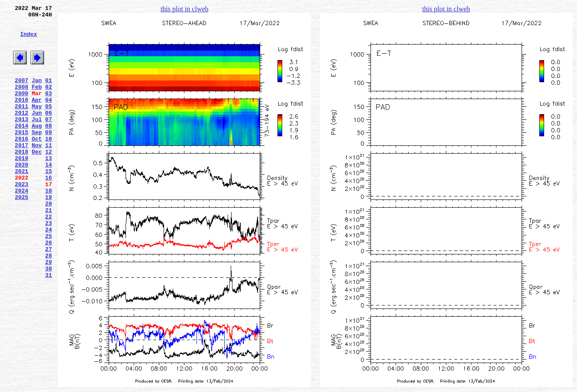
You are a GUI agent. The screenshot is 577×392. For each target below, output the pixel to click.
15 (48, 202)
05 (48, 124)
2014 (21, 148)
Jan (37, 93)
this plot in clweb (185, 9)
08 (48, 148)
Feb (37, 101)
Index (28, 40)
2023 (21, 218)
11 (48, 171)
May (37, 124)
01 (48, 93)
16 (48, 210)
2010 (21, 116)
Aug (37, 148)
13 (48, 186)
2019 (21, 186)
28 (48, 303)
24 (48, 272)
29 (48, 311)
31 (48, 327)
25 (48, 280)
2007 (21, 93)
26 (48, 288)
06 (48, 132)
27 (48, 296)
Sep (37, 155)
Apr (37, 116)
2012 (21, 132)
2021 (21, 202)
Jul (37, 140)
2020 (21, 194)
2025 (21, 233)
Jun (37, 132)
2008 (21, 101)
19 (48, 233)
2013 (21, 140)
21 (48, 249)
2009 (21, 109)
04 (48, 116)
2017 (21, 171)
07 (48, 140)
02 (48, 101)
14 (48, 194)
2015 (21, 155)
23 (48, 264)
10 (48, 163)
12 (48, 179)
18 (48, 225)
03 (48, 109)
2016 (21, 163)
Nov (37, 171)
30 (48, 319)
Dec (37, 179)
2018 (21, 179)
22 (48, 257)
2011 (21, 124)
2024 (21, 225)
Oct (37, 163)
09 (48, 155)
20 (48, 241)
